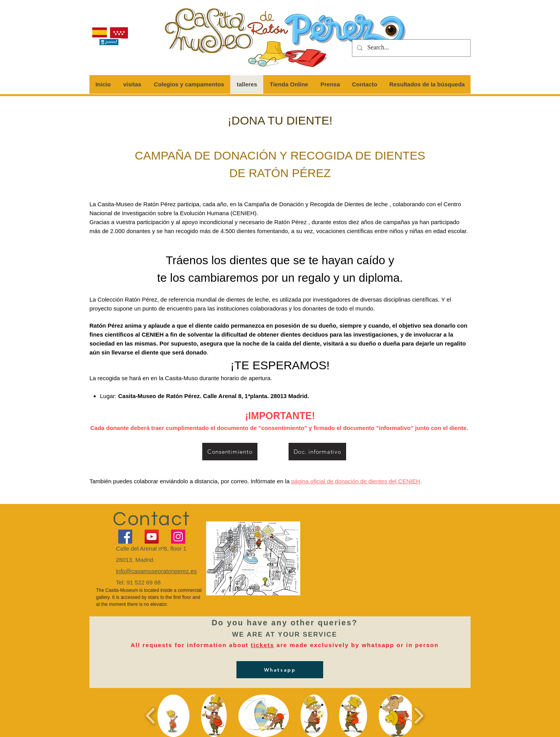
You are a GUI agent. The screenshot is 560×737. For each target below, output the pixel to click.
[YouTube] (152, 537)
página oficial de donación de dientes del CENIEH (356, 481)
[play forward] (419, 715)
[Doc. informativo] (317, 452)
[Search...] (410, 48)
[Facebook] (125, 537)
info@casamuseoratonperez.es (156, 571)
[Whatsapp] (280, 670)
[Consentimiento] (230, 452)
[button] (173, 716)
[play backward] (151, 715)
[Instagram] (178, 537)
